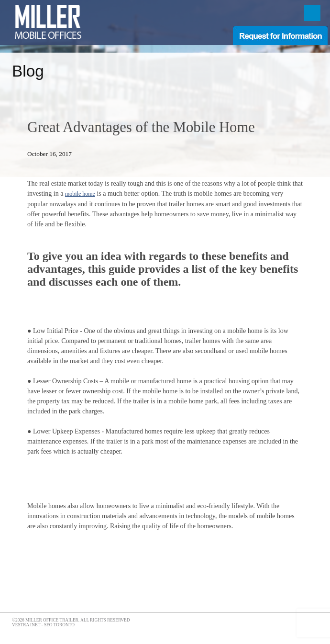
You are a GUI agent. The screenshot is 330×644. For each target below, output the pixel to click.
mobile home (80, 194)
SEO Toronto (59, 625)
